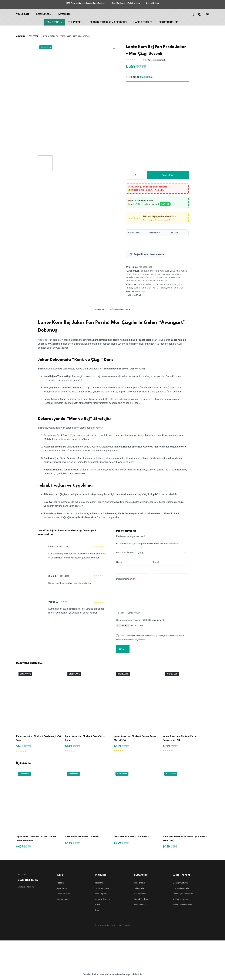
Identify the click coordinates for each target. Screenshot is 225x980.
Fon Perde (55, 22)
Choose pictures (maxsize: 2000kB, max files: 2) (140, 620)
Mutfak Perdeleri (141, 899)
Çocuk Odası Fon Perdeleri (156, 271)
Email (157, 562)
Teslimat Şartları (102, 888)
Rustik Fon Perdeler (137, 277)
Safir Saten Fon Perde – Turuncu (82, 837)
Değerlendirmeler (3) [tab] (120, 309)
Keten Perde (159, 288)
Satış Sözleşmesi (103, 899)
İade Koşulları (101, 894)
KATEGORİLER (66, 14)
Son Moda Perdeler (181, 888)
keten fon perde (143, 288)
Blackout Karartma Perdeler (108, 22)
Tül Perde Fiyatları (181, 899)
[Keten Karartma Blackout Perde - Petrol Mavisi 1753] (137, 700)
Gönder (123, 649)
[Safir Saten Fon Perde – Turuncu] (88, 801)
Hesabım (60, 883)
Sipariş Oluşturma (181, 883)
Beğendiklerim (44, 14)
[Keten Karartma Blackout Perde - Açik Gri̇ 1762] (39, 700)
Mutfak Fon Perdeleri (169, 274)
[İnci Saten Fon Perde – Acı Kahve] (137, 801)
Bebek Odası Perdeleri (182, 905)
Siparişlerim (62, 888)
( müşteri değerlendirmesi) (154, 60)
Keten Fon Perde (147, 274)
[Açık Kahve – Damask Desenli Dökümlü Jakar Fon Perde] (39, 801)
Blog (97, 910)
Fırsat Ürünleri (169, 22)
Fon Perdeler (140, 883)
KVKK (136, 613)
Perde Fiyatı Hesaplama (183, 894)
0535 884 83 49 (28, 880)
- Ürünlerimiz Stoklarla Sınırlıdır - (158, 285)
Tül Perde (76, 22)
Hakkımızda (100, 883)
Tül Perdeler (139, 888)
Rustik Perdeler (158, 277)
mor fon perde (175, 288)
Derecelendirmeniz (126, 553)
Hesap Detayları (63, 894)
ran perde (140, 292)
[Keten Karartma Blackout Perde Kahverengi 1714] (186, 700)
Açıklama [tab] (100, 309)
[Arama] (192, 14)
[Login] (200, 14)
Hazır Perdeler (143, 22)
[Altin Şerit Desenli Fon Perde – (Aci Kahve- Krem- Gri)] (186, 801)
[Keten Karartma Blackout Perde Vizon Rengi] (88, 700)
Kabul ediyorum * (130, 613)
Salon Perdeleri (141, 905)
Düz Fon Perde (179, 271)
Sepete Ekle (168, 175)
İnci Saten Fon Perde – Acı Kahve (131, 837)
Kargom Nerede (63, 899)
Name (120, 562)
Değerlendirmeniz (126, 579)
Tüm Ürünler (23, 14)
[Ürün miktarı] (136, 175)
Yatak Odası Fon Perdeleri (152, 281)
